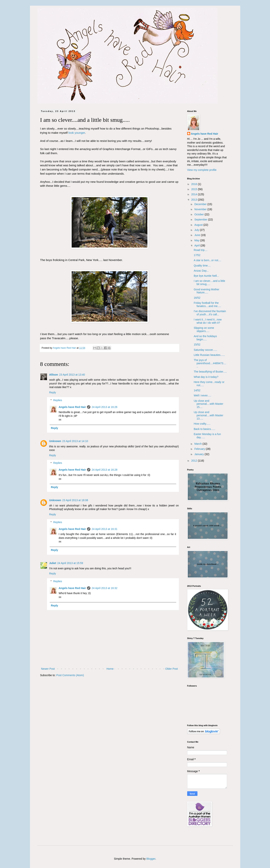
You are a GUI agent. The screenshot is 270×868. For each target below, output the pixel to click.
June (198, 235)
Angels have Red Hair (72, 407)
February (200, 449)
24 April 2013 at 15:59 (70, 563)
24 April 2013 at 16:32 (104, 588)
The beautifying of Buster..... (210, 372)
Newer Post (48, 669)
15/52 (197, 345)
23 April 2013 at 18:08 (75, 500)
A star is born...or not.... (207, 260)
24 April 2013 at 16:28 (104, 470)
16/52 (197, 298)
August (199, 225)
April (197, 245)
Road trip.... (200, 250)
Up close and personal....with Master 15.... (208, 404)
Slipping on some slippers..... (204, 329)
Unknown (55, 441)
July (197, 230)
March (198, 444)
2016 (194, 184)
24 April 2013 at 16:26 (104, 407)
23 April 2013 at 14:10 (75, 441)
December (201, 204)
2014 (194, 194)
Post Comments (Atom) (70, 675)
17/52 (197, 255)
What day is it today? (206, 377)
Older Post (171, 669)
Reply (53, 392)
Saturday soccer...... (205, 350)
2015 (194, 189)
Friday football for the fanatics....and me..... (207, 304)
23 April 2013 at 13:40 (72, 375)
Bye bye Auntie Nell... (206, 276)
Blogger (151, 859)
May (197, 240)
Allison (54, 375)
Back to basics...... (204, 429)
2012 (194, 461)
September (201, 220)
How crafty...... (202, 424)
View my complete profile (202, 170)
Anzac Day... (201, 271)
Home (110, 669)
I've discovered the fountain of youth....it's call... (210, 313)
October (200, 214)
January (200, 454)
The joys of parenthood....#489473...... (210, 363)
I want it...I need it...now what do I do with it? (208, 321)
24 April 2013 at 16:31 (104, 529)
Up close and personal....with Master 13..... (208, 415)
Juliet (53, 563)
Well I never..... (202, 395)
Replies (58, 400)
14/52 (197, 390)
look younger (77, 133)
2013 (194, 200)
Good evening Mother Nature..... (206, 291)
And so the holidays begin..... (205, 338)
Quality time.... (202, 266)
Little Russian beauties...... (209, 355)
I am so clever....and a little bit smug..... (209, 282)
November (201, 209)
